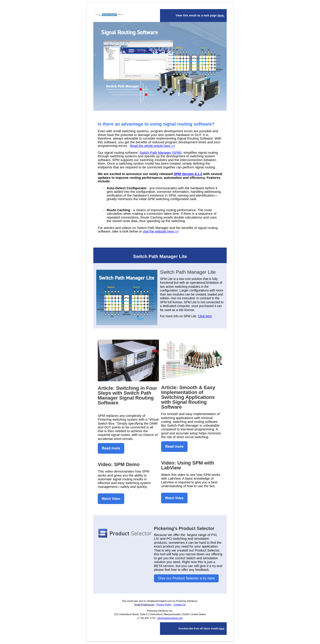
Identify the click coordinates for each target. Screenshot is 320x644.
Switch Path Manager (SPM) (161, 153)
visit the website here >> (161, 231)
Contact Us (180, 605)
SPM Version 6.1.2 (188, 174)
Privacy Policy (164, 605)
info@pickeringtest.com (170, 618)
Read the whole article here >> (152, 146)
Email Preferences (144, 605)
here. (221, 15)
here (222, 628)
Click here (205, 316)
